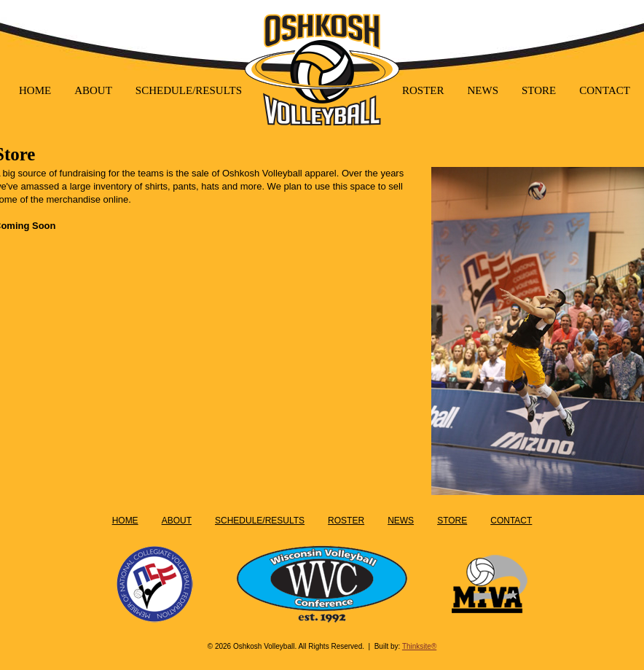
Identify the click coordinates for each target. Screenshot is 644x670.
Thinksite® (419, 646)
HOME (35, 90)
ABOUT (93, 90)
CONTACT (605, 90)
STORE (539, 90)
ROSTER (423, 90)
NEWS (483, 90)
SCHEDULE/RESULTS (189, 90)
